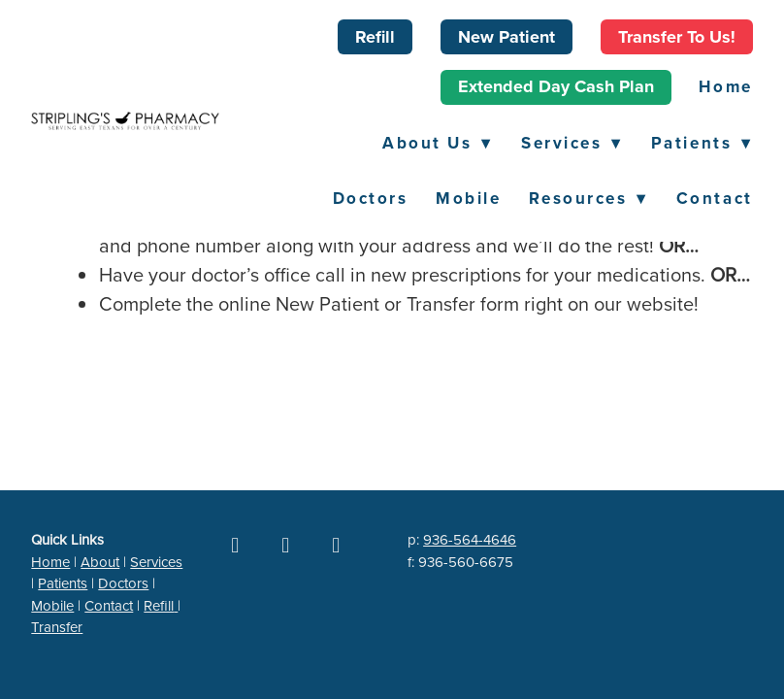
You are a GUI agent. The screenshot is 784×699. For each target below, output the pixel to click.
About (100, 562)
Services (572, 143)
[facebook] (235, 545)
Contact (715, 198)
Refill (375, 37)
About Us (438, 143)
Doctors (371, 198)
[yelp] (336, 545)
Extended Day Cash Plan (556, 86)
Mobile (468, 198)
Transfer (57, 627)
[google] (285, 545)
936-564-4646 (470, 539)
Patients (702, 143)
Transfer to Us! (677, 37)
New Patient (506, 37)
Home (725, 86)
